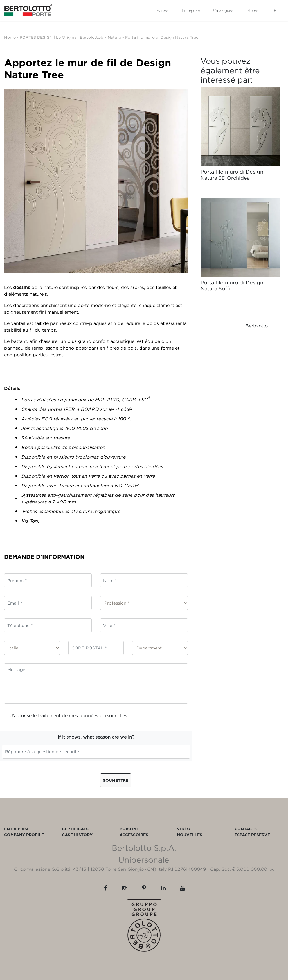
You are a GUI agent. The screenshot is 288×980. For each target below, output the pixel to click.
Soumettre (116, 780)
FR (274, 10)
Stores (253, 10)
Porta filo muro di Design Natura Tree (162, 37)
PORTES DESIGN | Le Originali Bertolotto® (62, 37)
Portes (162, 10)
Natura (114, 37)
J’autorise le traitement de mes (66, 715)
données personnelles (103, 715)
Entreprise (191, 10)
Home (10, 37)
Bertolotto (257, 326)
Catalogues (223, 10)
